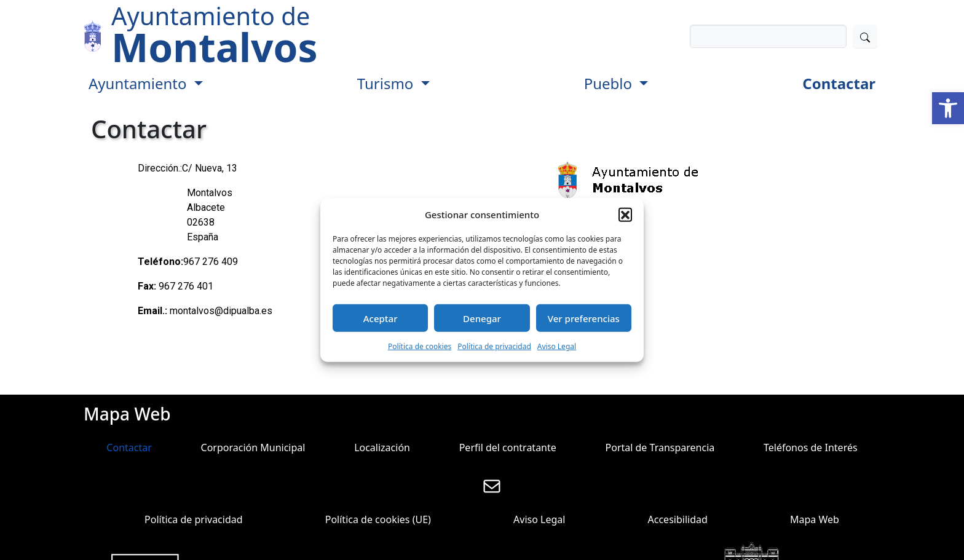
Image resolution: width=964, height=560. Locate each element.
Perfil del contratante (508, 448)
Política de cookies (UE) (378, 519)
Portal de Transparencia (660, 448)
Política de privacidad (494, 346)
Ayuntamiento (140, 83)
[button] (948, 108)
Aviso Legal (557, 346)
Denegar (482, 318)
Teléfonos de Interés (811, 448)
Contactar (839, 83)
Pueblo (610, 83)
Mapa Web (815, 519)
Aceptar (381, 318)
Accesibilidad (678, 519)
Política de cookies (420, 346)
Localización (382, 448)
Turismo (387, 83)
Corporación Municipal (253, 448)
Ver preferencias (584, 318)
